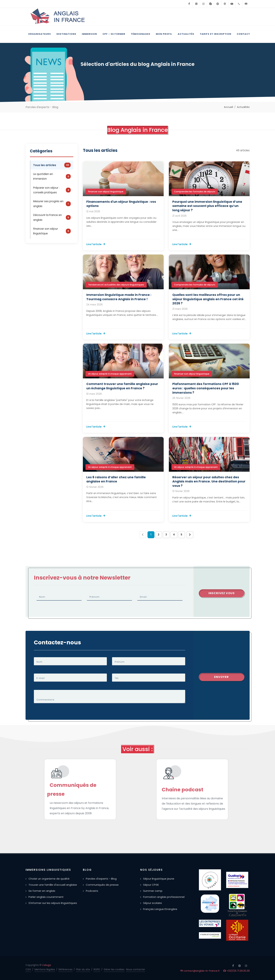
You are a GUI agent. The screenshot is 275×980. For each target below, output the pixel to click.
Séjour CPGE (151, 885)
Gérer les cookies (114, 969)
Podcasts (92, 891)
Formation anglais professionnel (164, 897)
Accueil (228, 107)
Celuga (47, 965)
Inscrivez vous (222, 593)
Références (65, 969)
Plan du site (83, 969)
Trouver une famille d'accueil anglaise (53, 885)
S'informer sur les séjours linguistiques (53, 903)
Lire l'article (96, 244)
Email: (143, 597)
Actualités (243, 107)
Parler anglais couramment (46, 897)
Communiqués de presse (102, 885)
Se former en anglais (42, 891)
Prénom (120, 662)
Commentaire (45, 700)
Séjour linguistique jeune (159, 879)
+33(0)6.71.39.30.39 (237, 971)
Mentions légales (45, 969)
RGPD (97, 969)
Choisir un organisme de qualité (49, 879)
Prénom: (95, 597)
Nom (39, 662)
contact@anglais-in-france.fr (200, 971)
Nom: (42, 597)
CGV (28, 969)
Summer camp (153, 891)
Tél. (117, 678)
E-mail (41, 678)
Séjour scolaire (153, 903)
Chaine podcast (182, 790)
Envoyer (221, 677)
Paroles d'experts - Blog (101, 879)
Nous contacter (136, 969)
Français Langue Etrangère (160, 909)
